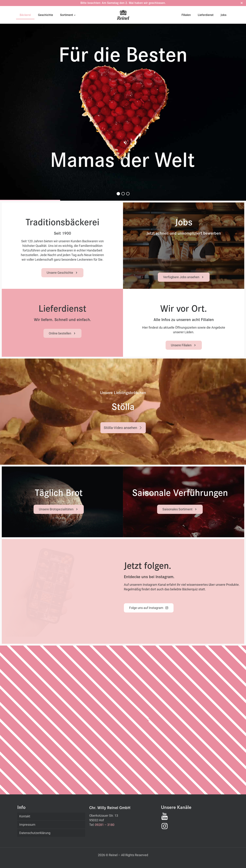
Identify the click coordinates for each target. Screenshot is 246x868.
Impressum (27, 825)
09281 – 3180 (105, 825)
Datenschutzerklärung (35, 833)
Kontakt (25, 816)
